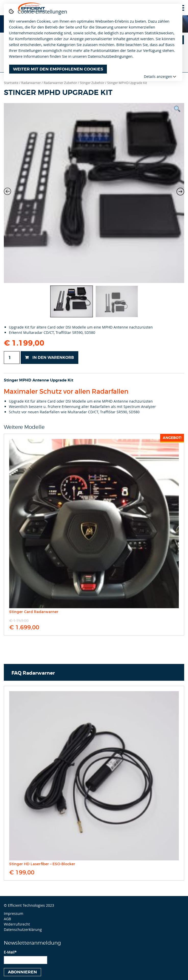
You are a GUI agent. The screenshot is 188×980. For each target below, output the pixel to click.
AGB (7, 919)
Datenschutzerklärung (23, 929)
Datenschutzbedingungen (110, 56)
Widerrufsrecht (17, 924)
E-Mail (10, 952)
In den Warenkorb (53, 358)
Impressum (14, 913)
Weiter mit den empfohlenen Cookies (58, 69)
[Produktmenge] (12, 358)
